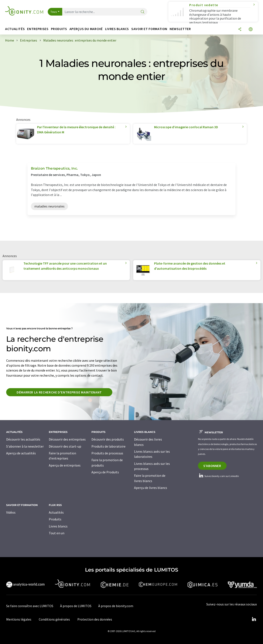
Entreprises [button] (38, 29)
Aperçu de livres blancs (151, 488)
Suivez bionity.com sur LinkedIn (218, 476)
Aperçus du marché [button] (86, 29)
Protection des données (95, 619)
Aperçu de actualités (21, 453)
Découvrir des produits (108, 439)
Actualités (56, 512)
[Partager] (240, 30)
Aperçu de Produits (105, 472)
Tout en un (57, 533)
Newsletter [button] (180, 29)
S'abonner (212, 466)
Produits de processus (107, 453)
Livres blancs (58, 526)
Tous (54, 12)
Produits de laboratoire (108, 446)
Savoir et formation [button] (149, 29)
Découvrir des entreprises (67, 439)
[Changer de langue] (251, 30)
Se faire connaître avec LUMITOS (30, 606)
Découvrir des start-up (65, 446)
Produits (55, 519)
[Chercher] (143, 12)
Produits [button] (59, 29)
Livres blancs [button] (117, 29)
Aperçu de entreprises (65, 465)
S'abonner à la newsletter (25, 446)
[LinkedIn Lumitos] (254, 619)
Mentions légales (19, 619)
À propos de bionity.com (116, 606)
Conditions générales (54, 619)
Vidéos (11, 512)
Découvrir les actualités (23, 439)
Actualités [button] (15, 29)
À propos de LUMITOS (76, 606)
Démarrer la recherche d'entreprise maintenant (59, 392)
